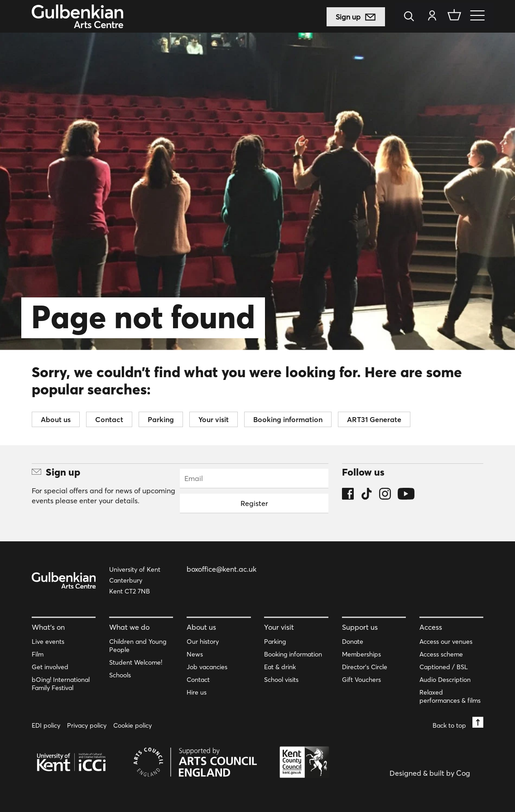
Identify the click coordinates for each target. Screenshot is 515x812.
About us (56, 419)
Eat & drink (280, 667)
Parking (161, 419)
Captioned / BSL (444, 667)
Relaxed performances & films (450, 696)
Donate (353, 642)
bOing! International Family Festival (61, 684)
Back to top (458, 723)
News (195, 654)
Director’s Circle (365, 667)
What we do (129, 627)
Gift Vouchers (361, 680)
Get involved (50, 667)
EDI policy (46, 725)
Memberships (361, 654)
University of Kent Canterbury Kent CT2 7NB (135, 580)
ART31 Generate (374, 419)
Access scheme (441, 654)
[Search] (412, 17)
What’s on (48, 627)
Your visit (214, 419)
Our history (203, 642)
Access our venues (446, 642)
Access (431, 627)
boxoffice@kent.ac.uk (221, 569)
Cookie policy (132, 725)
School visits (281, 680)
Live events (48, 642)
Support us (360, 627)
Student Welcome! (136, 662)
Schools (120, 675)
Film (38, 654)
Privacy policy (87, 725)
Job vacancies (207, 667)
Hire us (197, 692)
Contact (109, 419)
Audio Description (445, 680)
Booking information (288, 419)
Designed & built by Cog (430, 773)
